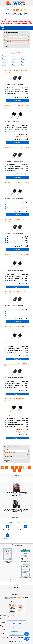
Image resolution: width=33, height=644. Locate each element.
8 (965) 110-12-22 (16, 627)
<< (3, 468)
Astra (13, 56)
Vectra (4, 65)
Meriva (4, 62)
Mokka (14, 62)
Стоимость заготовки (13, 90)
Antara (4, 56)
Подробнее (17, 100)
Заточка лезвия (12, 94)
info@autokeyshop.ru (17, 631)
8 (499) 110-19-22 (16, 624)
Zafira (23, 65)
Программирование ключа (15, 92)
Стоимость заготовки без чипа (16, 421)
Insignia (23, 59)
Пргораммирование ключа (15, 206)
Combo (23, 56)
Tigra (23, 62)
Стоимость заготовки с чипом (16, 127)
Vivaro (13, 65)
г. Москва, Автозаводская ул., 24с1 (16, 14)
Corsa (4, 59)
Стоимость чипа (12, 422)
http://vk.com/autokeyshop (17, 635)
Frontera (14, 59)
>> (19, 471)
